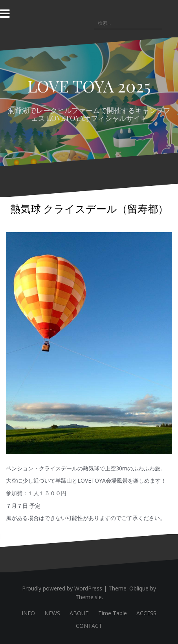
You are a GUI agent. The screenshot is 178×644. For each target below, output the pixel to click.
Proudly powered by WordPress (62, 588)
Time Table (113, 613)
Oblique (139, 588)
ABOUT (79, 613)
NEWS (52, 613)
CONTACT (89, 626)
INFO (28, 613)
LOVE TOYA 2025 (89, 86)
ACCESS (146, 613)
